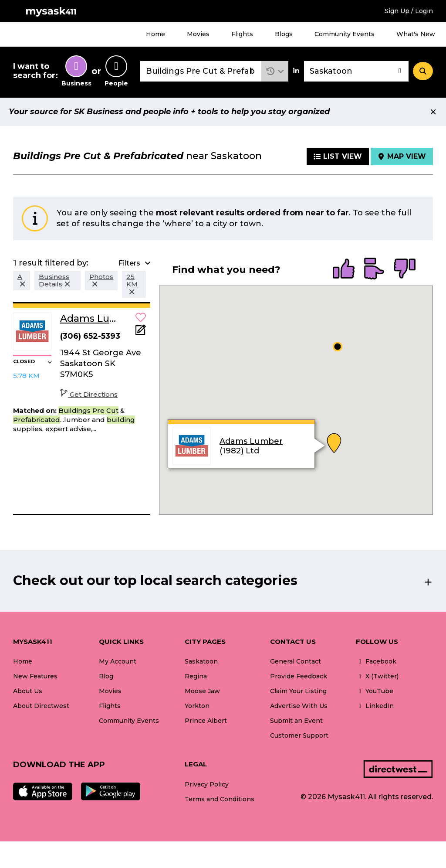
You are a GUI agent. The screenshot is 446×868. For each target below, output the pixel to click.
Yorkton (197, 706)
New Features (35, 676)
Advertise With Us (299, 706)
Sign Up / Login (409, 11)
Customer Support (299, 735)
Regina (196, 676)
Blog (106, 676)
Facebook (376, 661)
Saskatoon (201, 661)
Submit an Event (296, 721)
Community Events (345, 34)
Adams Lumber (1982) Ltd (251, 446)
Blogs (284, 34)
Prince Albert (206, 721)
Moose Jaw (202, 691)
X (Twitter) (377, 676)
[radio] (344, 269)
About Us (28, 691)
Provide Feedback (299, 676)
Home (155, 34)
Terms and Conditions (220, 799)
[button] (275, 71)
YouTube (375, 691)
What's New (416, 34)
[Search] (423, 71)
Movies (198, 34)
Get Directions (89, 394)
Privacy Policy (207, 784)
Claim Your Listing (298, 691)
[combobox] (201, 71)
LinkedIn (375, 706)
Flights (242, 34)
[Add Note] (141, 332)
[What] (201, 71)
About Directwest (41, 706)
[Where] (356, 71)
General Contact (296, 661)
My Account (118, 661)
